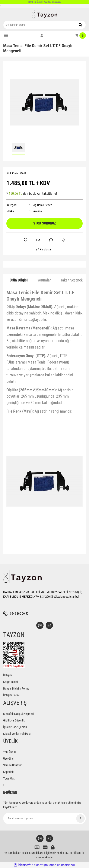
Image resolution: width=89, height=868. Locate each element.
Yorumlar (44, 280)
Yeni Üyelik (10, 752)
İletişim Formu (12, 695)
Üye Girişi (9, 759)
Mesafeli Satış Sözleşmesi (19, 714)
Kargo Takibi (10, 682)
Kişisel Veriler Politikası (17, 734)
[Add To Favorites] (25, 240)
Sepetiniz (9, 772)
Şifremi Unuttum (13, 765)
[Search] (44, 25)
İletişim (8, 675)
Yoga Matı (9, 778)
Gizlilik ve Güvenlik (14, 720)
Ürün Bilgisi (19, 280)
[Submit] (80, 819)
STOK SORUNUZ (44, 223)
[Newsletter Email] (44, 818)
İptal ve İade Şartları (15, 727)
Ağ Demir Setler (42, 205)
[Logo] (45, 14)
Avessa (38, 211)
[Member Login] (42, 36)
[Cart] (80, 36)
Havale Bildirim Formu (16, 688)
